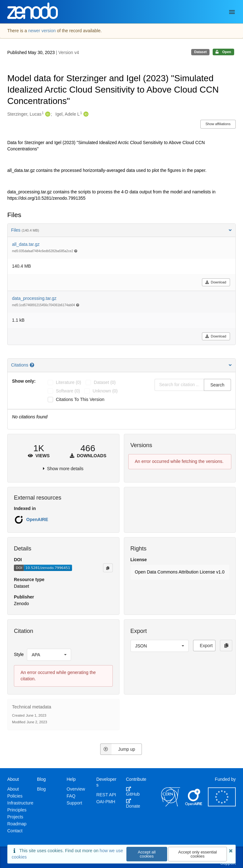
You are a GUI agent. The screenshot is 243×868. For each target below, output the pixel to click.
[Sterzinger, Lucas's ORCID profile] (47, 114)
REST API (106, 795)
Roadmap (17, 824)
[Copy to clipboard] (108, 568)
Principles (17, 810)
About (13, 789)
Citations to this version (80, 399)
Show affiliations (218, 124)
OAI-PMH (106, 802)
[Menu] (232, 12)
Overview (76, 789)
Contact (15, 831)
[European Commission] (222, 805)
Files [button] (121, 230)
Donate (133, 804)
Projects (15, 817)
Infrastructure (20, 803)
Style (19, 654)
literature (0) (69, 382)
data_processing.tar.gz (34, 298)
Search (217, 385)
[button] (180, 572)
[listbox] (49, 655)
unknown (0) (105, 391)
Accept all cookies (147, 854)
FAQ (71, 796)
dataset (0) (105, 382)
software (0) (68, 391)
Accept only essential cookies (197, 854)
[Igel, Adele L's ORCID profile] (85, 114)
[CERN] (171, 805)
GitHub (133, 792)
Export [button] (206, 646)
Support (74, 803)
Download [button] (216, 282)
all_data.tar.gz (26, 244)
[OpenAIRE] (194, 805)
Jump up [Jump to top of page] (118, 749)
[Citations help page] (33, 365)
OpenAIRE (37, 519)
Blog (41, 789)
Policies (15, 796)
